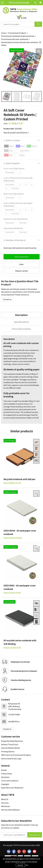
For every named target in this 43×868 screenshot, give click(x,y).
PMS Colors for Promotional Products (16, 755)
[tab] (21, 315)
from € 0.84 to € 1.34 (12, 483)
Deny (27, 865)
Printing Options (8, 751)
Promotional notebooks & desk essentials (18, 36)
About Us (5, 799)
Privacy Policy (7, 774)
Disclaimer (5, 777)
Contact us (7, 299)
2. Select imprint (12, 163)
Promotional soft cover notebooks (15, 39)
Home (4, 33)
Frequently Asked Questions (12, 741)
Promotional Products (17, 33)
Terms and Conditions (10, 781)
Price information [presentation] (21, 329)
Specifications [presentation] (21, 322)
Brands (4, 770)
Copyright (5, 784)
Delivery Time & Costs (10, 744)
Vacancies (5, 803)
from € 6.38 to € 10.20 (13, 538)
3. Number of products (15, 240)
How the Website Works (10, 748)
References (6, 806)
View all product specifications (16, 133)
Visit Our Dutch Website (10, 810)
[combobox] (18, 24)
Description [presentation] (21, 315)
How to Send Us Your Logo (11, 759)
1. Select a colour (12, 140)
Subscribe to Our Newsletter (12, 788)
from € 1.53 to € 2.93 (12, 648)
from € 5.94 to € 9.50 (12, 593)
